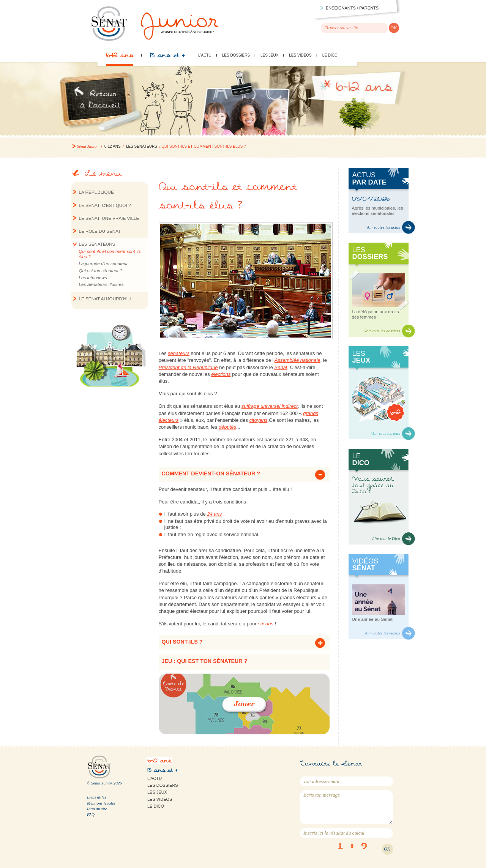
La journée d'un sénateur (103, 263)
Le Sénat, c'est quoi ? (105, 205)
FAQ (91, 814)
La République (96, 192)
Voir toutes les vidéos (382, 633)
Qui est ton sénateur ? (101, 271)
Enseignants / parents (352, 8)
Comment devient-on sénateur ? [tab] (211, 473)
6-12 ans (120, 57)
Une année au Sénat (372, 619)
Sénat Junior (88, 146)
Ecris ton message (346, 807)
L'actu (205, 55)
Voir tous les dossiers (382, 331)
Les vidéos (300, 55)
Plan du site (97, 809)
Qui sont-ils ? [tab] (182, 642)
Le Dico (330, 55)
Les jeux (269, 55)
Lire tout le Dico (386, 538)
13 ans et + (167, 57)
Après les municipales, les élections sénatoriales (378, 211)
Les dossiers (236, 55)
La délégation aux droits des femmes (376, 314)
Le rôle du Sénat (100, 231)
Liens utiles (96, 797)
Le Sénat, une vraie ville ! (110, 218)
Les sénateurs (142, 146)
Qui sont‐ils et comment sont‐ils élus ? (110, 254)
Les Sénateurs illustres (101, 284)
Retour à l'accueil (99, 102)
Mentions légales (101, 803)
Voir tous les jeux (385, 433)
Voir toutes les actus (383, 227)
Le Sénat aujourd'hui (105, 299)
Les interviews (93, 277)
